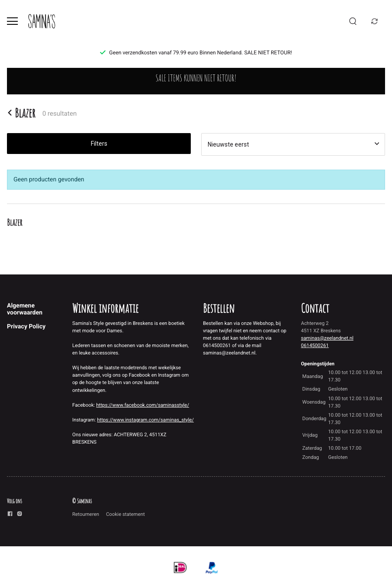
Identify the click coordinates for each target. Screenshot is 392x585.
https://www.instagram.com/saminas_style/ (145, 420)
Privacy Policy (26, 327)
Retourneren (86, 514)
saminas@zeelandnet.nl (327, 338)
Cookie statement (125, 514)
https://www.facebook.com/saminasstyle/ (143, 405)
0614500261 (315, 345)
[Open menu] (12, 21)
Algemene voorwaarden (25, 309)
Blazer (21, 113)
